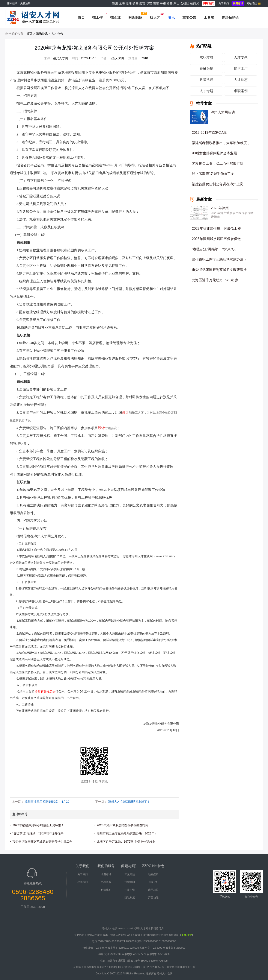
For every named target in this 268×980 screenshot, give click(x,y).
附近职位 (135, 17)
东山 (176, 3)
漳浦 (129, 3)
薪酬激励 (206, 69)
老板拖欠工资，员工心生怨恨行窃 (218, 163)
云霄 (142, 3)
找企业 (116, 17)
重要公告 (189, 17)
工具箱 (209, 17)
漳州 (115, 3)
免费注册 (25, 3)
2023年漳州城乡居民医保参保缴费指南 (123, 825)
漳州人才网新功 (223, 112)
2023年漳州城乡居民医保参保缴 (216, 239)
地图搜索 (153, 874)
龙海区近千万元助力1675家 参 (215, 280)
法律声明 (130, 882)
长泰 (136, 3)
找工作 (98, 17)
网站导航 (252, 3)
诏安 (170, 3)
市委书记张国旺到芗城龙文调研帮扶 (219, 270)
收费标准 (106, 874)
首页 (81, 17)
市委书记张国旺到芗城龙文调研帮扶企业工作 (42, 842)
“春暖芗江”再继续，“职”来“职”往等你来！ (39, 833)
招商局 (195, 3)
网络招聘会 (230, 17)
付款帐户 (106, 890)
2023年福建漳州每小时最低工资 (216, 229)
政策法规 (206, 80)
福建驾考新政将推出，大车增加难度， (221, 143)
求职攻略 (206, 57)
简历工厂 (241, 69)
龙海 (122, 3)
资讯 (171, 17)
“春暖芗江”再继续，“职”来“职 (214, 249)
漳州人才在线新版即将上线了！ (129, 802)
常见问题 (130, 874)
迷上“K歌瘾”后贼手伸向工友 (213, 174)
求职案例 (241, 91)
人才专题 (241, 57)
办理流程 (106, 882)
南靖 (156, 3)
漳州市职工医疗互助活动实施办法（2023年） (127, 833)
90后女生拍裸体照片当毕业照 (214, 153)
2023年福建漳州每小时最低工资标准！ (38, 825)
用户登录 (12, 3)
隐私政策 (130, 898)
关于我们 (224, 3)
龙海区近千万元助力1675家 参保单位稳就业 (126, 842)
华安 (149, 3)
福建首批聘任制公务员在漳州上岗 (218, 184)
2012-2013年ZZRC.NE (209, 133)
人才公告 (57, 34)
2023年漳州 (220, 208)
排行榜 (153, 882)
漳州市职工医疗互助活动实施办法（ (219, 259)
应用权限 (153, 890)
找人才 (155, 17)
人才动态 (241, 80)
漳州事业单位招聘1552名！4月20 (47, 802)
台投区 (185, 3)
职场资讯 (42, 34)
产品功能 (153, 898)
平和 (163, 3)
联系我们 (83, 882)
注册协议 (130, 890)
